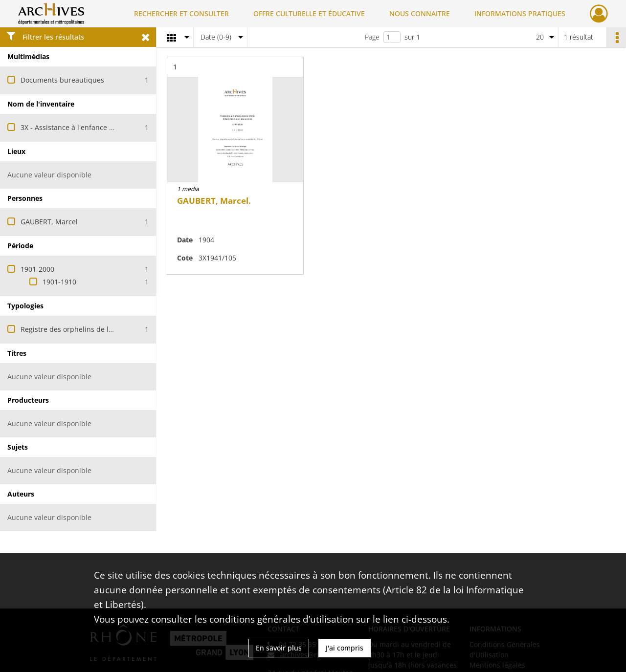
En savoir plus (279, 648)
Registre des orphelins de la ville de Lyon (88, 329)
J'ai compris (345, 648)
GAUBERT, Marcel (49, 222)
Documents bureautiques (62, 80)
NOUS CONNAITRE (420, 13)
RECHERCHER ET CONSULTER (181, 13)
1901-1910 (59, 282)
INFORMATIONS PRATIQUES (520, 13)
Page (372, 37)
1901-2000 (37, 269)
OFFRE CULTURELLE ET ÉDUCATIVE (309, 13)
